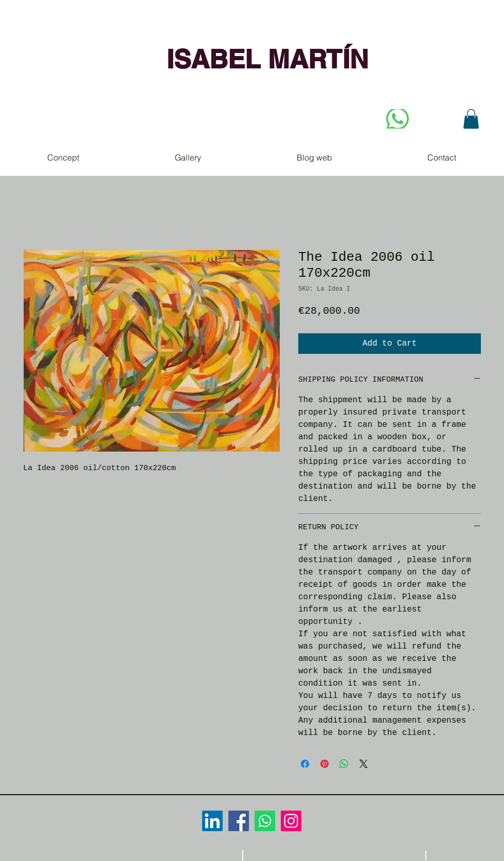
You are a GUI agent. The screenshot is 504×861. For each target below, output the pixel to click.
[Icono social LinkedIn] (212, 821)
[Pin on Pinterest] (325, 764)
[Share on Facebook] (305, 764)
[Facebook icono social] (239, 821)
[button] (471, 119)
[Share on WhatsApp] (344, 764)
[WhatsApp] (265, 821)
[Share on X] (364, 764)
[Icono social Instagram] (291, 821)
